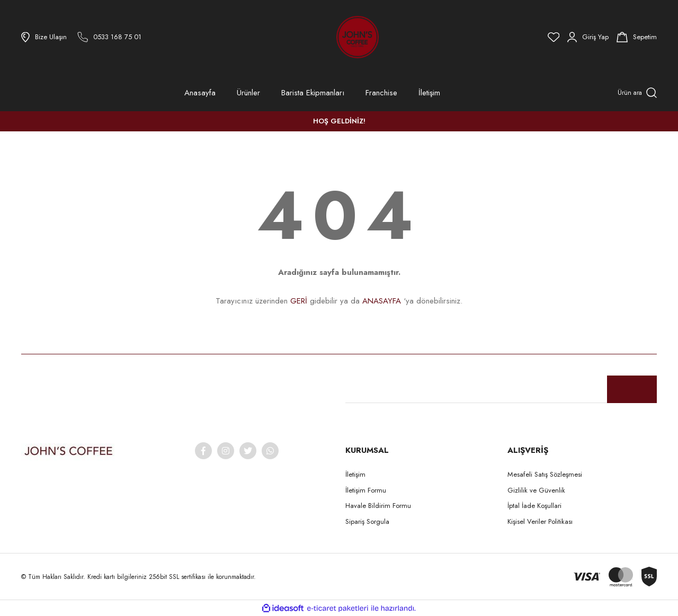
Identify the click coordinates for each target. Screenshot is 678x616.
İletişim (429, 93)
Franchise (381, 93)
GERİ (299, 301)
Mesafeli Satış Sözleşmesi (545, 474)
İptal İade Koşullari (534, 506)
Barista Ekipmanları (313, 93)
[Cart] (637, 37)
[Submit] (632, 389)
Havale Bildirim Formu (378, 506)
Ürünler (248, 93)
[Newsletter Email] (501, 389)
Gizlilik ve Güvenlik (536, 490)
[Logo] (328, 37)
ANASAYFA (382, 301)
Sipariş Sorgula (367, 521)
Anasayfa (200, 93)
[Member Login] (588, 37)
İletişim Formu (366, 490)
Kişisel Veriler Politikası (540, 521)
